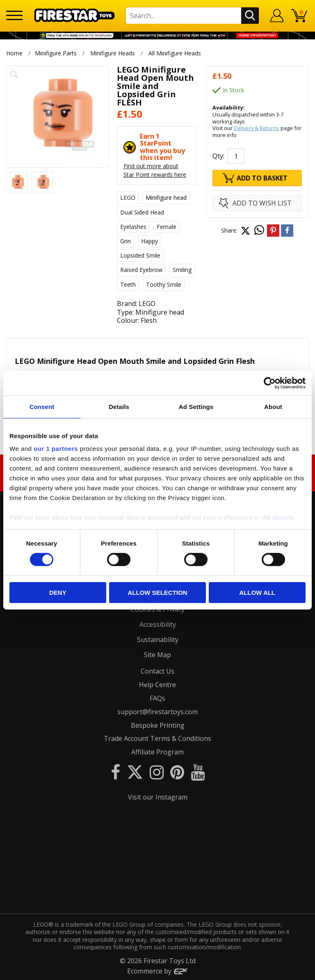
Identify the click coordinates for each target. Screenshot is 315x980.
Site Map (157, 655)
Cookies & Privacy (157, 609)
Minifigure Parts (56, 53)
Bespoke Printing (158, 725)
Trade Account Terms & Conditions (157, 738)
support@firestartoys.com (157, 712)
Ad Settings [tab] (196, 406)
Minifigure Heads (113, 53)
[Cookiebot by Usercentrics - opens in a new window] (270, 383)
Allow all (257, 593)
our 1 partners (56, 449)
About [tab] (273, 406)
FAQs (157, 698)
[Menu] (14, 15)
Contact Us (157, 671)
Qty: (218, 156)
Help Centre (157, 685)
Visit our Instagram (158, 797)
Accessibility (158, 624)
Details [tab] (119, 406)
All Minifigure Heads (175, 53)
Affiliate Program (157, 752)
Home (14, 53)
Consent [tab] (42, 406)
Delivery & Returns (257, 128)
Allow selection (157, 593)
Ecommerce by (158, 971)
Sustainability (158, 640)
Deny (58, 593)
